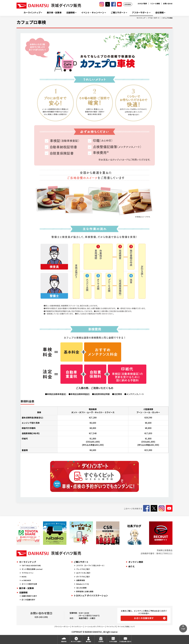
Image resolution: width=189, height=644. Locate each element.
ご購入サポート (118, 13)
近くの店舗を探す (28, 600)
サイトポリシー (77, 626)
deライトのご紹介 (83, 573)
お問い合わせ (168, 3)
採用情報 (128, 4)
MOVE (24, 577)
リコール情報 (155, 3)
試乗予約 (64, 641)
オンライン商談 (136, 562)
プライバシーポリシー (62, 626)
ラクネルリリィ (28, 573)
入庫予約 (101, 641)
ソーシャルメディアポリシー (95, 626)
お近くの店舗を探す (144, 618)
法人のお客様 (81, 588)
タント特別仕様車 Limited (32, 569)
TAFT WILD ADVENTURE (31, 565)
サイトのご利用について (126, 626)
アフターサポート (140, 13)
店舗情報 (70, 13)
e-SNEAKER (26, 580)
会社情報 (159, 13)
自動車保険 (81, 580)
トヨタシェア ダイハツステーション (91, 595)
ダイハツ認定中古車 (29, 584)
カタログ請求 (142, 3)
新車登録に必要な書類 (85, 591)
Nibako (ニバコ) (83, 584)
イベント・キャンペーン (93, 13)
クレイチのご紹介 (83, 569)
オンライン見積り (76, 641)
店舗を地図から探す (29, 596)
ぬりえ (132, 566)
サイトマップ (111, 626)
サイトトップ (141, 18)
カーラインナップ (32, 13)
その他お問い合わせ (125, 641)
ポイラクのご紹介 (83, 577)
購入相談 (88, 641)
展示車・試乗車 (54, 13)
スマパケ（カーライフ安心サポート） (91, 565)
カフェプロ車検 (167, 18)
